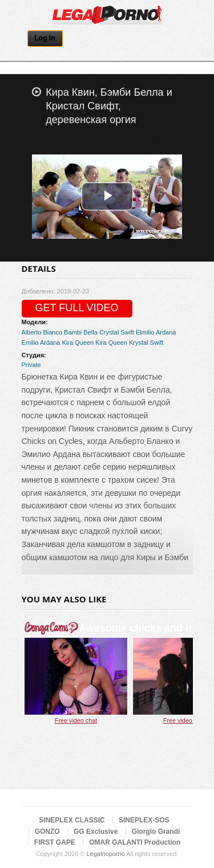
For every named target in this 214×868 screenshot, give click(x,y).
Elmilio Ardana (156, 332)
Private (31, 365)
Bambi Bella (81, 332)
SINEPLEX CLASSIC (72, 820)
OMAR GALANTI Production (135, 842)
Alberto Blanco (42, 332)
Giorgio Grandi (156, 832)
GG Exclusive (96, 832)
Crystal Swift (117, 332)
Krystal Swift (146, 343)
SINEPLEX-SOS (144, 820)
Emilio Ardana (41, 343)
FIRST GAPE (55, 842)
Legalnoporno (105, 854)
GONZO (47, 832)
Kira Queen (78, 343)
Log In (45, 38)
